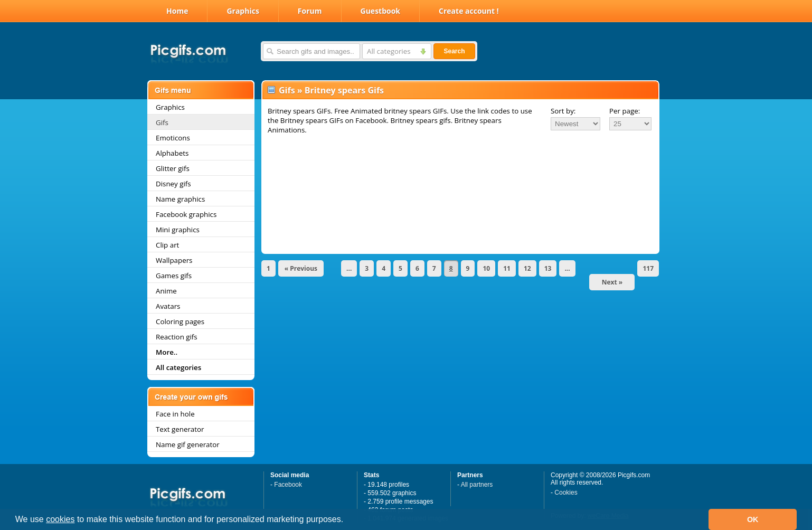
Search (454, 51)
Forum (310, 11)
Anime (166, 291)
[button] (347, 520)
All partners (477, 485)
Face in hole (175, 414)
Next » (612, 282)
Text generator (180, 429)
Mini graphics (178, 230)
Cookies (566, 493)
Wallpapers (174, 260)
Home (177, 11)
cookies (60, 519)
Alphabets (172, 153)
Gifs (162, 122)
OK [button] (753, 519)
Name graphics (180, 199)
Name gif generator (188, 444)
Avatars (168, 306)
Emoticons (173, 138)
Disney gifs (173, 184)
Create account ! (469, 11)
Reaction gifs (177, 337)
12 (527, 268)
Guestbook (381, 11)
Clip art (167, 245)
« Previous (301, 268)
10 (486, 268)
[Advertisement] (460, 165)
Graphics (243, 11)
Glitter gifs (173, 168)
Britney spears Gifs (344, 90)
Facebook (288, 485)
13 (548, 268)
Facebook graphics (186, 214)
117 (648, 268)
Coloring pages (180, 321)
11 (507, 268)
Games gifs (174, 276)
